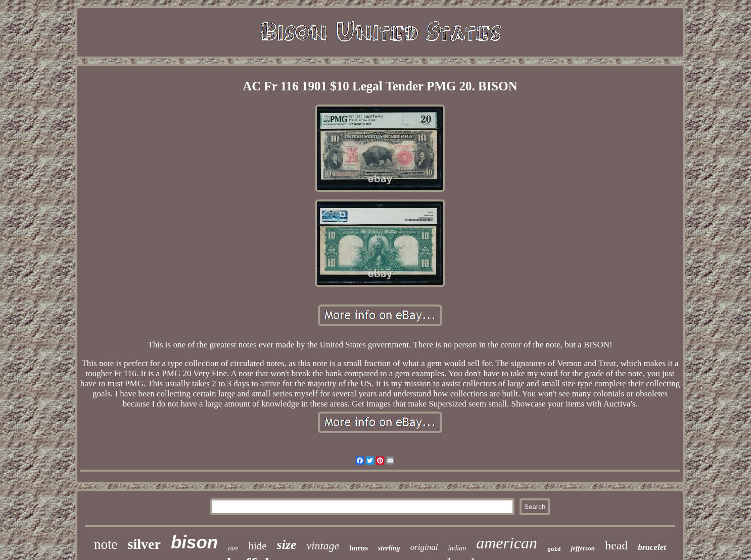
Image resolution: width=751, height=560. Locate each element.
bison (194, 542)
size (287, 545)
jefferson (582, 548)
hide (257, 546)
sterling (389, 548)
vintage (323, 546)
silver (144, 544)
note (106, 544)
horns (359, 548)
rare (233, 548)
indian (457, 548)
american (507, 543)
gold (554, 549)
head (616, 545)
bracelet (652, 547)
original (424, 547)
